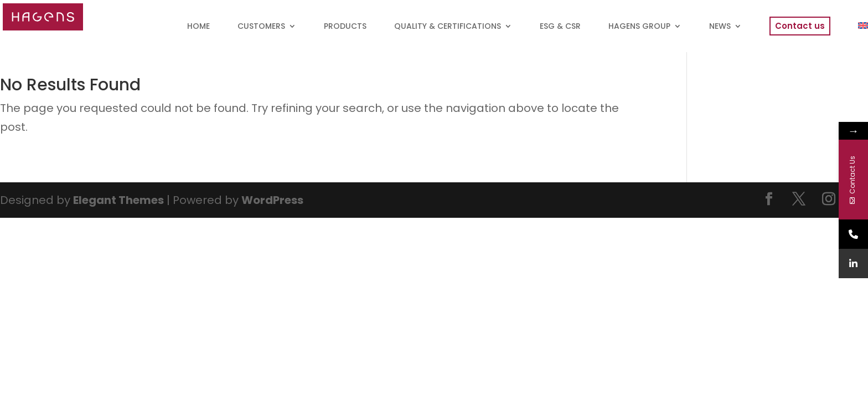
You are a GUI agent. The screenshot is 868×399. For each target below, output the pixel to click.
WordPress (272, 200)
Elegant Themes (118, 200)
